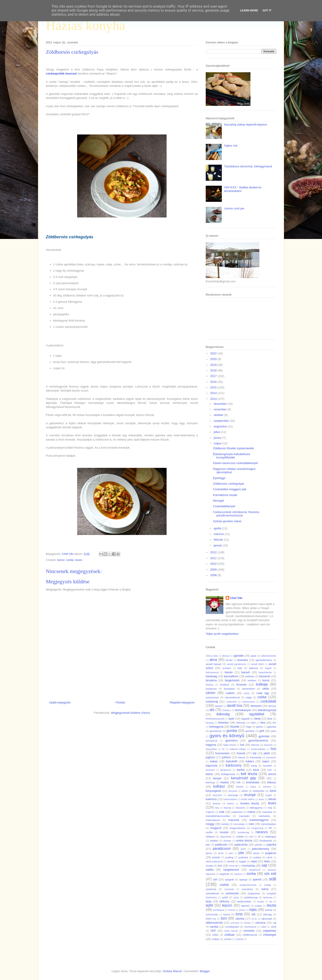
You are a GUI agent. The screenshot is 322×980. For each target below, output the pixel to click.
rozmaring (248, 866)
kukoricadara (230, 799)
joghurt (210, 757)
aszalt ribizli (257, 664)
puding (229, 857)
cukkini (230, 693)
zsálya (215, 939)
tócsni (242, 910)
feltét (253, 723)
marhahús (264, 816)
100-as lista (212, 656)
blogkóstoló (232, 680)
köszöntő (217, 795)
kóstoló (240, 787)
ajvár (253, 656)
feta (263, 723)
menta (225, 824)
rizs (220, 866)
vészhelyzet (250, 927)
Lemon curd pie (234, 208)
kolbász (219, 786)
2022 (214, 353)
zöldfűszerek (250, 935)
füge (249, 727)
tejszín (227, 905)
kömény (267, 787)
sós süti (270, 874)
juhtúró (226, 757)
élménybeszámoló (215, 719)
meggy (210, 824)
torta (239, 914)
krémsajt (233, 795)
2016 (214, 382)
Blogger (205, 971)
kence (272, 774)
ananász (243, 660)
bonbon (252, 680)
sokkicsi (238, 874)
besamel (265, 676)
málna (251, 812)
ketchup (210, 782)
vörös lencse (231, 931)
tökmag (267, 914)
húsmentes (222, 753)
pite (241, 853)
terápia (258, 906)
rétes (267, 861)
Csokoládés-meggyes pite (230, 489)
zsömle (239, 939)
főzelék (235, 727)
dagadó (219, 706)
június (218, 438)
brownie (241, 685)
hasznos (268, 745)
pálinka (258, 845)
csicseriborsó (232, 697)
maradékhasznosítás (218, 816)
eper (231, 719)
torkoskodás (212, 915)
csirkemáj (212, 702)
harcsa (255, 745)
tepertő (245, 906)
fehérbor (224, 723)
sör (215, 879)
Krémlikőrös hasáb (225, 495)
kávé (256, 770)
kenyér (217, 778)
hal (242, 745)
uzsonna (235, 923)
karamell (210, 770)
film (274, 723)
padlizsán (221, 845)
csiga (249, 697)
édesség (223, 714)
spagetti (229, 879)
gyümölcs (232, 740)
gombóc (250, 731)
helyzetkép (211, 749)
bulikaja (262, 684)
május (218, 443)
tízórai (232, 910)
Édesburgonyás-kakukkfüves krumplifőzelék (231, 456)
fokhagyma (216, 727)
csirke (70, 560)
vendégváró (232, 927)
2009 (214, 570)
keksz (209, 774)
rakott (269, 857)
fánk (270, 719)
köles (253, 787)
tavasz (261, 902)
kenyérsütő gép (244, 778)
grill (262, 731)
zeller (215, 935)
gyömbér (264, 736)
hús (273, 749)
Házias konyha (86, 25)
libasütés (240, 808)
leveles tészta (250, 803)
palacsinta (241, 845)
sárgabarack (231, 870)
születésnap (251, 897)
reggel (243, 861)
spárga (243, 879)
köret (245, 791)
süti (273, 879)
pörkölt (216, 857)
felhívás (241, 723)
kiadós (225, 782)
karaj (254, 766)
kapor (266, 761)
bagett (268, 668)
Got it (267, 10)
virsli (274, 927)
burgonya (211, 689)
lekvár (272, 799)
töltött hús (211, 919)
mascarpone (213, 820)
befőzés (250, 676)
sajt (264, 865)
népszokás (226, 837)
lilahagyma (256, 808)
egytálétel (257, 714)
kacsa (242, 757)
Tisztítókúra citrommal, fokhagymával (248, 166)
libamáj (227, 808)
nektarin (210, 836)
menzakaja (239, 824)
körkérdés (259, 791)
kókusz (272, 782)
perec (209, 853)
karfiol (241, 770)
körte (273, 791)
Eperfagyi (219, 478)
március (219, 534)
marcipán (244, 816)
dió (212, 710)
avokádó (227, 668)
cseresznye (212, 697)
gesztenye (216, 731)
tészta (271, 905)
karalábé (267, 766)
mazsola (234, 820)
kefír (270, 770)
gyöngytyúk (212, 741)
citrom (210, 693)
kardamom (226, 770)
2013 (214, 399)
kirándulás (253, 782)
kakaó (214, 761)
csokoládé (268, 701)
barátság (211, 676)
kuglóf (269, 795)
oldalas (214, 840)
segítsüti (224, 874)
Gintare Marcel (172, 971)
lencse (217, 803)
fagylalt (245, 719)
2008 (214, 575)
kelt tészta (249, 774)
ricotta (209, 866)
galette (260, 727)
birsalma (211, 680)
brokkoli (225, 685)
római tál (233, 866)
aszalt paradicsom (237, 664)
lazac (261, 799)
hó (223, 749)
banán (229, 672)
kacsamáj (256, 757)
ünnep (247, 923)
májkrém (210, 812)
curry (247, 693)
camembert (248, 689)
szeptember (222, 421)
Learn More (249, 10)
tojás (253, 910)
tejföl (209, 905)
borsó (61, 560)
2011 (214, 558)
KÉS (269, 779)
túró (224, 918)
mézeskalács (269, 824)
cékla (265, 689)
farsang (210, 723)
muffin (209, 832)
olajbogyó (271, 836)
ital (255, 753)
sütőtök (224, 885)
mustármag (243, 832)
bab (240, 668)
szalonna (211, 889)
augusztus (221, 426)
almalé (229, 660)
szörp (236, 898)
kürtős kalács (248, 799)
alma (213, 660)
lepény (231, 804)
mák (222, 812)
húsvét (241, 753)
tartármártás (244, 901)
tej (271, 902)
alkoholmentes (269, 656)
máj (270, 808)
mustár (224, 832)
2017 (214, 376)
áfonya (226, 656)
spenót (257, 879)
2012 (214, 552)
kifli (238, 782)
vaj (274, 923)
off (259, 837)
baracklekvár (265, 672)
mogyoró (216, 828)
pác (208, 845)
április (218, 528)
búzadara (229, 689)
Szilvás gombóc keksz (227, 521)
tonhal (269, 910)
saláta (210, 870)
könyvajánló (213, 791)
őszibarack (266, 840)
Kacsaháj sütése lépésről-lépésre (246, 125)
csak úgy (263, 693)
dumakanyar (243, 710)
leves (79, 560)
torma (227, 914)
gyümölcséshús (258, 740)
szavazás (229, 889)
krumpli (250, 795)
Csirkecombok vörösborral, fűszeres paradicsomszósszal (236, 514)
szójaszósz (254, 893)
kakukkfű (232, 761)
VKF (213, 931)
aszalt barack (214, 664)
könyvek (233, 791)
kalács (250, 761)
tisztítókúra (218, 910)
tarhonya (268, 898)
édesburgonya (267, 710)
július (217, 432)
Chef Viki (236, 598)
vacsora (260, 923)
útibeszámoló (214, 923)
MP (270, 828)
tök (253, 914)
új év (254, 919)
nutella (240, 836)
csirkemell (231, 702)
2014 (214, 393)
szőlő (225, 897)
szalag (267, 885)
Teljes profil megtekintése (222, 634)
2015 (214, 387)
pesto (221, 853)
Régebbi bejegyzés (182, 702)
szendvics (247, 889)
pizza (256, 853)
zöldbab (229, 935)
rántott (231, 861)
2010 (214, 564)
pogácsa (271, 853)
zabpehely (270, 931)
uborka (240, 919)
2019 (214, 365)
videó (264, 927)
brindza (210, 685)
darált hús (235, 706)
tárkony (224, 901)
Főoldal (120, 702)
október (219, 415)
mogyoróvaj (257, 828)
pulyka (257, 857)
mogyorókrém (237, 828)
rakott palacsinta (214, 862)
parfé (243, 849)
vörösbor (249, 931)
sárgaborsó (255, 870)
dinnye (272, 706)
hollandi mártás (238, 749)
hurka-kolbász (258, 749)
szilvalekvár (212, 893)
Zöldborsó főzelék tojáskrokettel (233, 448)
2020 (214, 359)
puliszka (243, 857)
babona (253, 668)
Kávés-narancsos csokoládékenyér (235, 463)
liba (217, 808)
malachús (237, 812)
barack (246, 672)
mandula (267, 812)
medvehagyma (259, 820)
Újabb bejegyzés (60, 702)
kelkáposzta (228, 774)
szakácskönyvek (248, 885)
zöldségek (270, 935)
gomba (232, 731)
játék (267, 753)
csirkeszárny (248, 702)
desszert (256, 706)
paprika (271, 845)
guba (274, 731)
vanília (214, 927)
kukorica (211, 799)
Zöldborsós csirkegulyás (228, 484)
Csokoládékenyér (224, 506)
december (221, 404)
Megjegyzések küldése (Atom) (131, 713)
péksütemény (261, 849)
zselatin (228, 939)
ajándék (239, 656)
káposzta (212, 766)
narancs (262, 832)
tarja (209, 901)
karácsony (234, 765)
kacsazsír (271, 757)
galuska (272, 727)
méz (251, 824)
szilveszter (232, 893)
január (218, 545)
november (221, 409)
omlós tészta (244, 840)
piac (231, 853)
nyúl (251, 837)
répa (254, 861)
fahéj (257, 719)
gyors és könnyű (227, 736)
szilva (265, 889)
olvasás (227, 841)
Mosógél (218, 501)
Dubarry (227, 710)
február (219, 540)
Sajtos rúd (231, 146)
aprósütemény (264, 660)
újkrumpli (267, 919)
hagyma (211, 745)
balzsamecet (212, 672)
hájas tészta (229, 745)
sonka (251, 874)
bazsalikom (231, 676)
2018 (214, 370)
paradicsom (222, 849)
